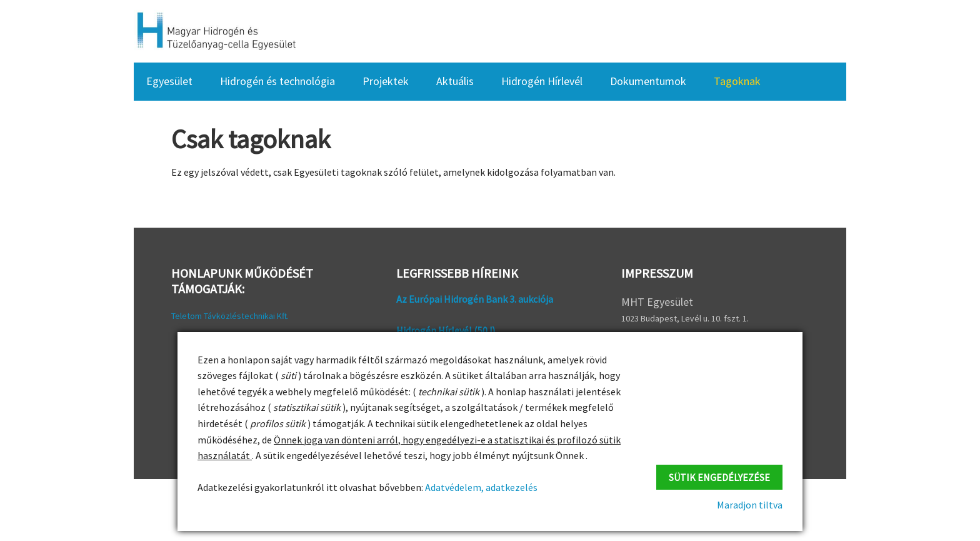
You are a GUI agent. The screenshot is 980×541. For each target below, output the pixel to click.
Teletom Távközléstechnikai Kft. (230, 316)
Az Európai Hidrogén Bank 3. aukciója (475, 299)
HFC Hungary (215, 31)
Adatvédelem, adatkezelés (480, 487)
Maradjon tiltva (750, 505)
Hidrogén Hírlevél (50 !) (446, 330)
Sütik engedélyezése (719, 477)
